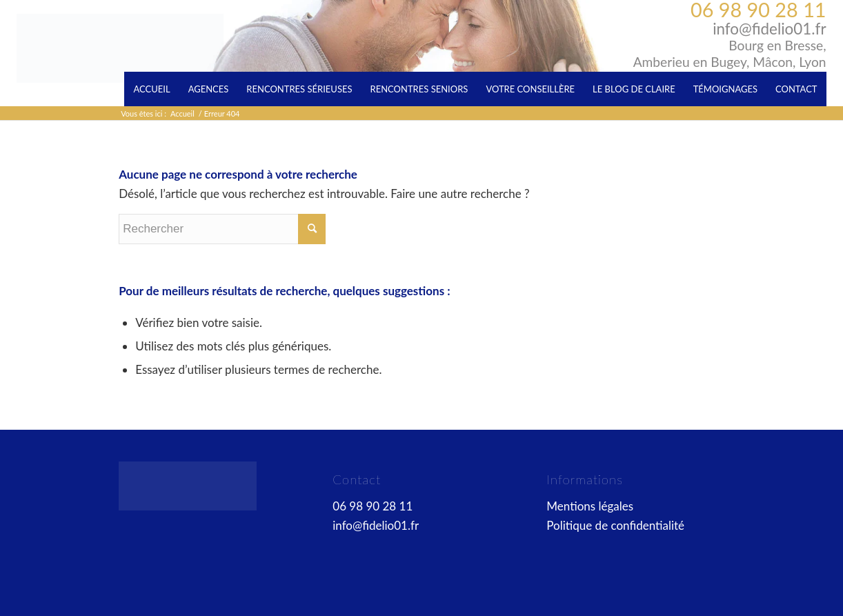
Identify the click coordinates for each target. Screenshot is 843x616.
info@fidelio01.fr (769, 29)
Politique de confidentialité (615, 525)
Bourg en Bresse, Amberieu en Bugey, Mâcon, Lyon (730, 53)
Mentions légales (590, 506)
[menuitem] (151, 89)
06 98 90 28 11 (758, 10)
